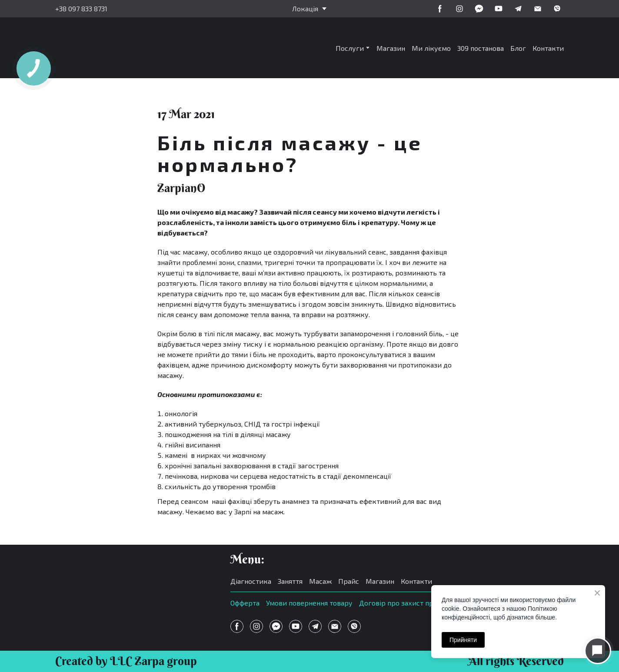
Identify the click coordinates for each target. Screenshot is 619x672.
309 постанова (481, 48)
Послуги (350, 48)
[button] (440, 9)
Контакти (548, 48)
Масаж (320, 581)
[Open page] (134, 586)
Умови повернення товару (309, 603)
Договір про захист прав (400, 603)
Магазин (391, 48)
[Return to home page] (122, 48)
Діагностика (251, 581)
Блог (518, 48)
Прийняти (463, 640)
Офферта (245, 603)
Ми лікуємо (431, 48)
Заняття (290, 581)
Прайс (349, 581)
